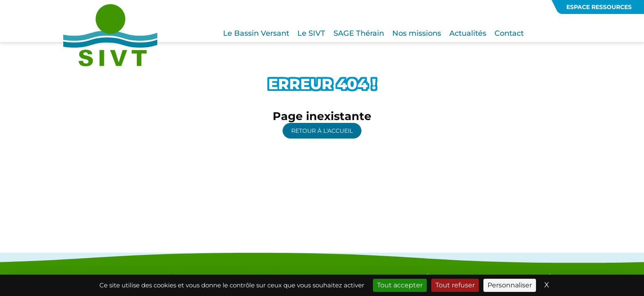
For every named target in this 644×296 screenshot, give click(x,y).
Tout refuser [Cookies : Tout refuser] (455, 285)
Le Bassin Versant (256, 33)
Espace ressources (599, 7)
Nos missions (417, 33)
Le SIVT (311, 33)
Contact (509, 33)
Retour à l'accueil (322, 131)
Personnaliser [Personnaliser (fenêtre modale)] (510, 285)
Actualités (468, 33)
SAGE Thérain (359, 33)
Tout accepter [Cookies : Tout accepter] (400, 285)
